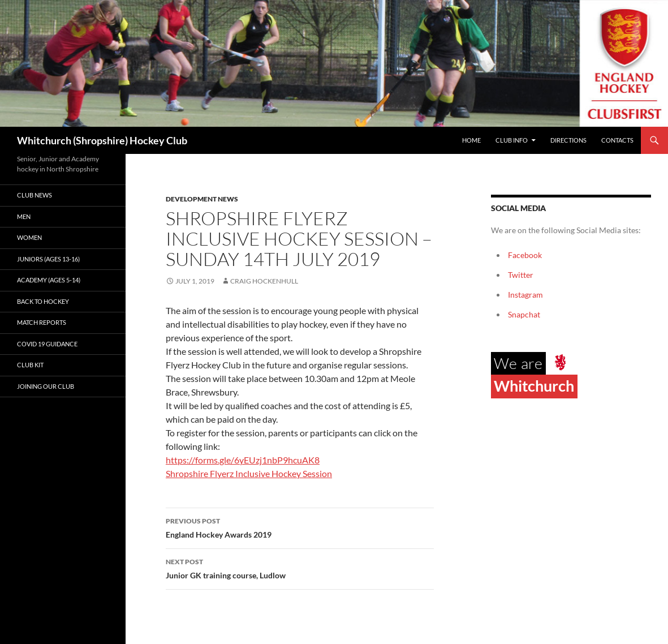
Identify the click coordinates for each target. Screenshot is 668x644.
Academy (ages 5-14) (49, 280)
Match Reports (42, 322)
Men (24, 216)
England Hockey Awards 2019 (300, 527)
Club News (35, 195)
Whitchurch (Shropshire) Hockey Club (102, 140)
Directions (568, 140)
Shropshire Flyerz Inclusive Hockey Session (249, 473)
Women (29, 237)
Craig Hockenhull (264, 281)
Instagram (525, 295)
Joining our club (46, 386)
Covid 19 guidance (47, 344)
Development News (202, 199)
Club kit (30, 365)
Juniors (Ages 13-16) (48, 259)
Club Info (512, 140)
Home (471, 140)
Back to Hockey (43, 301)
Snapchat (524, 314)
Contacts (617, 140)
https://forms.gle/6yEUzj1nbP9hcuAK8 (243, 460)
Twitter (521, 275)
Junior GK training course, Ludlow (300, 568)
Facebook (525, 255)
